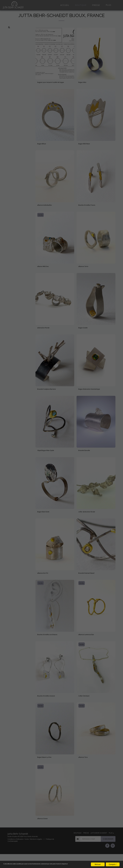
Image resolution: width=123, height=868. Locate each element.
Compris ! (113, 862)
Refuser (98, 862)
